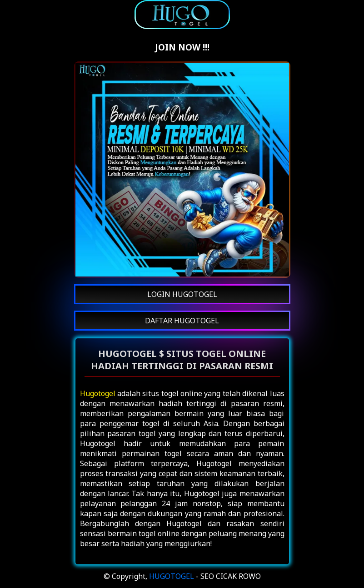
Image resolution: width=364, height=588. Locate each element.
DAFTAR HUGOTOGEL (182, 321)
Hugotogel (98, 393)
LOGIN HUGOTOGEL (182, 294)
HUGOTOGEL (172, 576)
